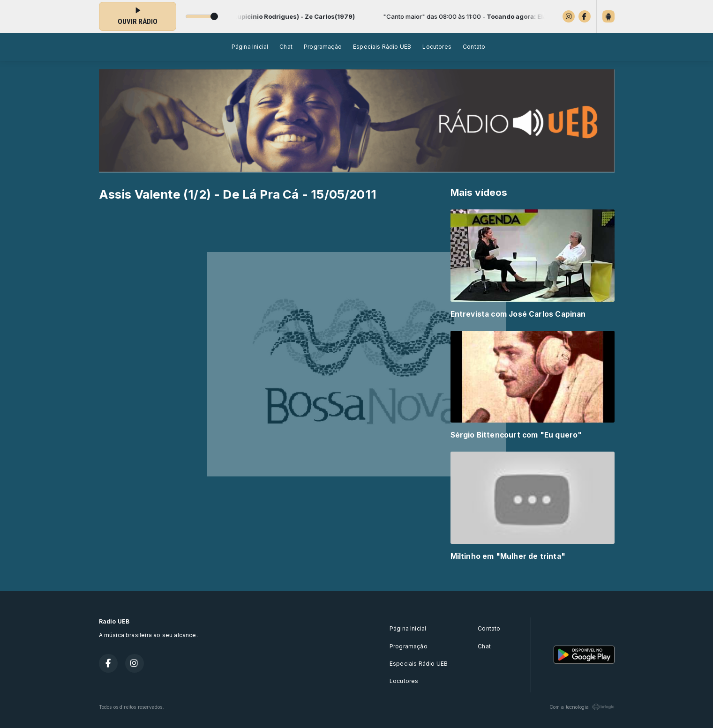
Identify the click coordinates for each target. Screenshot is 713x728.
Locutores (437, 47)
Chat (286, 47)
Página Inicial (250, 47)
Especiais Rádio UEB (382, 47)
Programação (323, 47)
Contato (474, 47)
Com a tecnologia (582, 707)
